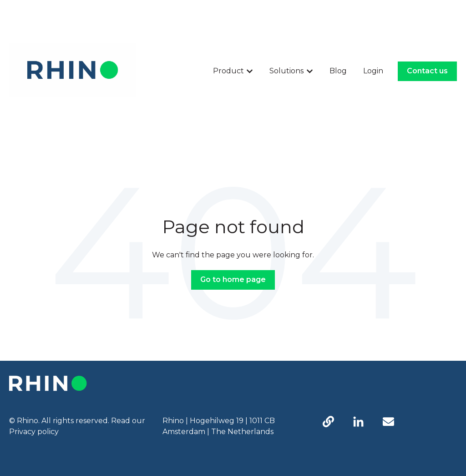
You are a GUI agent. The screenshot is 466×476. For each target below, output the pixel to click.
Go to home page (233, 279)
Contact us (427, 71)
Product (228, 71)
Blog (338, 71)
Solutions (286, 71)
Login (373, 71)
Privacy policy (34, 432)
